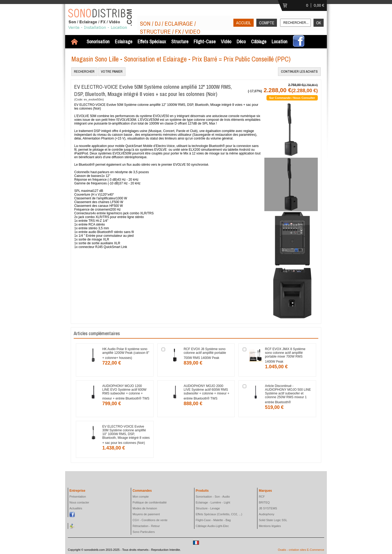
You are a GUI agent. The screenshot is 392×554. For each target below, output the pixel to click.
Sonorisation (98, 42)
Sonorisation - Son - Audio (213, 497)
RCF (262, 497)
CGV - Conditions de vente (150, 520)
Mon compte (141, 497)
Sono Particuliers (144, 532)
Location (279, 42)
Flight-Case (205, 42)
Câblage (259, 42)
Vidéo (226, 42)
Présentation (78, 497)
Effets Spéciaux (152, 42)
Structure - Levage (208, 508)
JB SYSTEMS (268, 508)
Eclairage (124, 42)
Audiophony (266, 514)
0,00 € (319, 5)
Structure (180, 42)
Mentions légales (270, 526)
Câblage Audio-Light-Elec (212, 526)
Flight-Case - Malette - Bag (213, 520)
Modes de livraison (145, 508)
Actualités (76, 508)
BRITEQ (264, 502)
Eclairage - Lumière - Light (213, 502)
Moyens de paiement (146, 514)
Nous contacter (79, 502)
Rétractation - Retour (146, 526)
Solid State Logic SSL (273, 520)
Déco (241, 42)
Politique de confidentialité (150, 502)
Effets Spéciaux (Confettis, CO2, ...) (219, 514)
